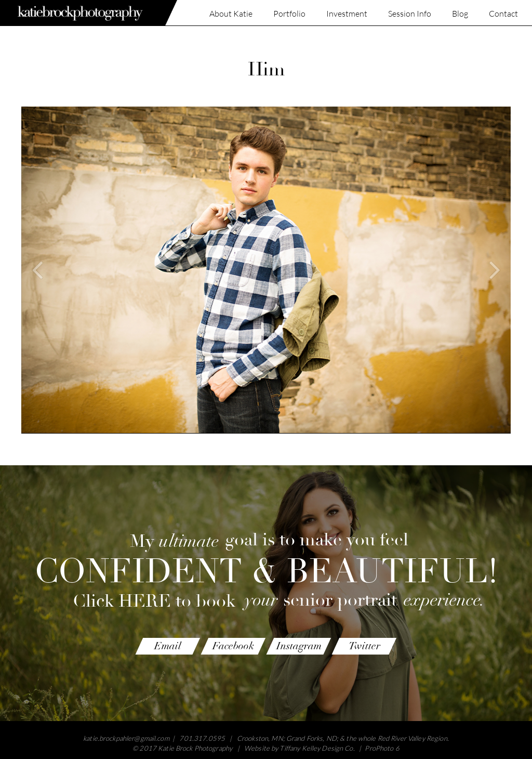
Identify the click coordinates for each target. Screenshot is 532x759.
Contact (503, 14)
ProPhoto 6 (382, 748)
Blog (460, 14)
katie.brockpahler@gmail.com (126, 738)
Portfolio (289, 14)
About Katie (231, 14)
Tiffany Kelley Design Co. (317, 748)
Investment (347, 14)
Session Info (410, 14)
